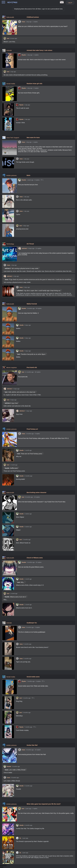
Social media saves (33, 677)
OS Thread (30, 244)
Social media (11, 84)
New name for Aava (33, 138)
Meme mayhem (12, 368)
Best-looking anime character (37, 492)
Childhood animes (33, 17)
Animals (9, 50)
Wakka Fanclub (32, 304)
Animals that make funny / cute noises (39, 50)
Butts (28, 175)
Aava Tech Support (13, 138)
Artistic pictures (11, 175)
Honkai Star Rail (32, 745)
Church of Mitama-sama (35, 558)
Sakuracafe (10, 17)
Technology (10, 244)
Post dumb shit (32, 367)
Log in (70, 3)
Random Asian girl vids (34, 84)
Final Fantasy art (32, 429)
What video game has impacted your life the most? (44, 804)
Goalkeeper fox (32, 623)
